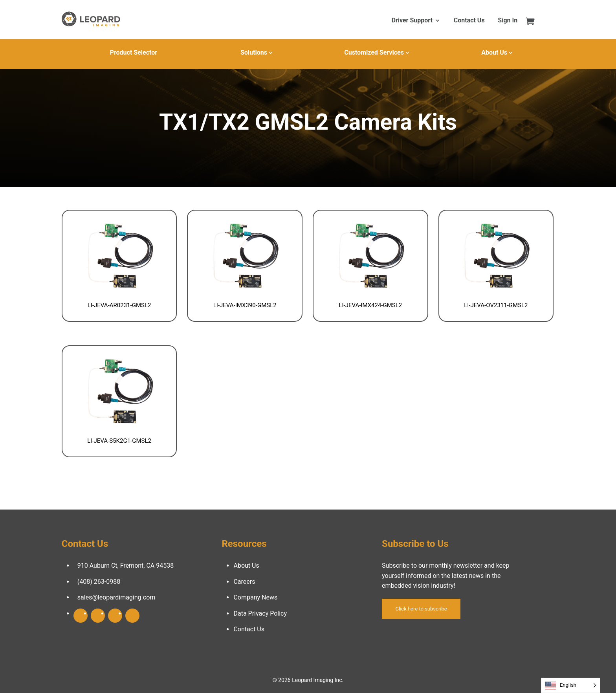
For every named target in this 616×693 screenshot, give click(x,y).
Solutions (254, 52)
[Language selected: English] (571, 685)
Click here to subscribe (421, 609)
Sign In (508, 21)
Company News (255, 597)
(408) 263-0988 (99, 582)
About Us (494, 52)
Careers (244, 582)
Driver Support (412, 21)
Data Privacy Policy (260, 613)
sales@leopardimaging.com (116, 597)
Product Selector (134, 52)
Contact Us (469, 21)
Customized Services (374, 52)
